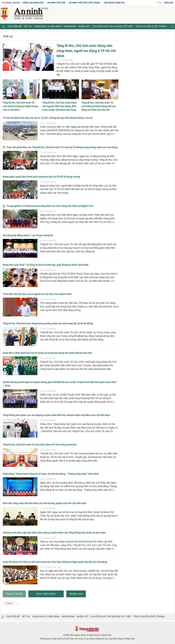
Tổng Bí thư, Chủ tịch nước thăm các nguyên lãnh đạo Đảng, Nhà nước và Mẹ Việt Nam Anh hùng (59, 106)
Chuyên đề (15, 26)
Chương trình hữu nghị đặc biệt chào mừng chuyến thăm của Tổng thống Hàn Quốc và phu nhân (54, 533)
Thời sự (8, 36)
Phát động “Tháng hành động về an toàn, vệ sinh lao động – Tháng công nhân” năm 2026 (51, 474)
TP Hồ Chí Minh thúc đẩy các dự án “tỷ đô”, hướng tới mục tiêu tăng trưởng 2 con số (48, 118)
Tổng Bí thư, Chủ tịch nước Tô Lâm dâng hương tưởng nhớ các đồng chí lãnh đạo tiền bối (99, 106)
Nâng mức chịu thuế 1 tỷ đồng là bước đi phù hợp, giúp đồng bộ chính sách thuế (46, 265)
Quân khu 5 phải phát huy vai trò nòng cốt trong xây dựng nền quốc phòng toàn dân (47, 353)
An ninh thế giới (56, 3)
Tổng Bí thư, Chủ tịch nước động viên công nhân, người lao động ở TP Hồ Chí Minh (86, 51)
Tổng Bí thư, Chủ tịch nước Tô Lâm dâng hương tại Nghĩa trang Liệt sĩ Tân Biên (20, 106)
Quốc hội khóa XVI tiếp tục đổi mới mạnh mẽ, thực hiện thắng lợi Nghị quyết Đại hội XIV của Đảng (55, 562)
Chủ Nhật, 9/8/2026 (11, 3)
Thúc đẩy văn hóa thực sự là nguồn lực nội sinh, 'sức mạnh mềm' (37, 294)
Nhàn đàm (70, 26)
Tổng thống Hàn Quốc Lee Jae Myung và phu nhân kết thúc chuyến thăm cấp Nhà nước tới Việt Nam (56, 415)
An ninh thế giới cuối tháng (84, 3)
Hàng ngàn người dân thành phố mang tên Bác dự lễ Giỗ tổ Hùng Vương (41, 177)
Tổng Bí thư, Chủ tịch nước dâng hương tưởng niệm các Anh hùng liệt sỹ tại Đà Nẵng (48, 323)
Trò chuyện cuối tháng (151, 26)
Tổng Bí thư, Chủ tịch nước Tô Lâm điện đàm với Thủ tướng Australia (40, 445)
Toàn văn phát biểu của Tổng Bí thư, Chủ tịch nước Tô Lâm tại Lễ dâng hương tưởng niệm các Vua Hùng (60, 147)
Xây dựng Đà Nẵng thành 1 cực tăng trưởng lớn (28, 235)
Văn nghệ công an (114, 3)
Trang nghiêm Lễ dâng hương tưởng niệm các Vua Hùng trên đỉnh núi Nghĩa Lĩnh (48, 206)
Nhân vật (84, 26)
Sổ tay (28, 26)
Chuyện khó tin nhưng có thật (113, 26)
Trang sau (76, 594)
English (169, 3)
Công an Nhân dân (33, 3)
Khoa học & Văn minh (48, 26)
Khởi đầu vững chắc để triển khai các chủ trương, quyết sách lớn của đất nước (45, 503)
